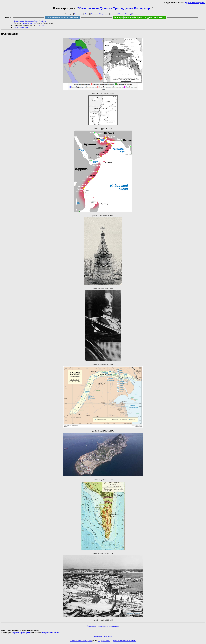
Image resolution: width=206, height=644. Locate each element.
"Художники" (104, 641)
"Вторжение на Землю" (50, 633)
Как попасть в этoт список (103, 637)
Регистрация (78, 14)
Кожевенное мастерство (81, 641)
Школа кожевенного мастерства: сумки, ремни (62, 17)
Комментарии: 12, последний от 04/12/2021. (30, 21)
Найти (87, 14)
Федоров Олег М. (29, 23)
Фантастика (23, 27)
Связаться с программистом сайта (103, 626)
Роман (16, 27)
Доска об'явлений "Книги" (124, 641)
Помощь (128, 14)
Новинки (113, 14)
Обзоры (121, 14)
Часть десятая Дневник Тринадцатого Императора (115, 8)
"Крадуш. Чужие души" (21, 633)
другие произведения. (195, 3)
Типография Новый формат (129, 17)
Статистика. (40, 25)
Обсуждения (104, 14)
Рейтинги (94, 14)
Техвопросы (136, 14)
